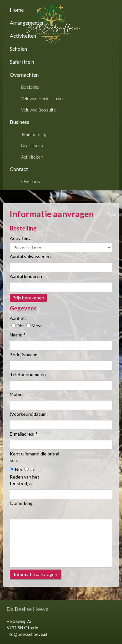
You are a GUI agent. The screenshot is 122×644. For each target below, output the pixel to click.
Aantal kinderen (26, 276)
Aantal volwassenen (30, 256)
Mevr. (34, 326)
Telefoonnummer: (28, 374)
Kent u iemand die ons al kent (34, 457)
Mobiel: (17, 394)
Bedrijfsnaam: (24, 355)
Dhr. (18, 326)
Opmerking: (22, 503)
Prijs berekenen (28, 298)
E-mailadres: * (24, 434)
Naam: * (18, 335)
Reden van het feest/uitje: (25, 480)
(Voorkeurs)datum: (29, 414)
